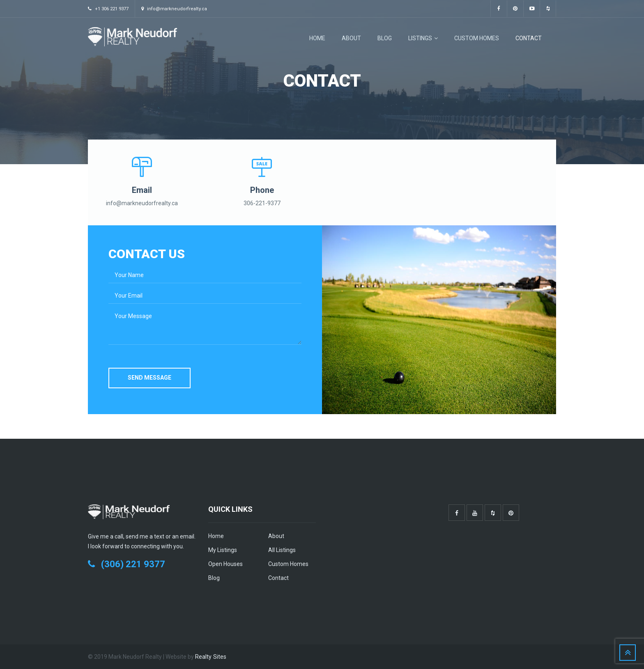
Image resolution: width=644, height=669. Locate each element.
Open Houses (225, 564)
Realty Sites (210, 657)
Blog (385, 38)
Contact (529, 38)
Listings (423, 38)
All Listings (282, 550)
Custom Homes (477, 38)
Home (317, 38)
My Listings (223, 550)
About (351, 38)
